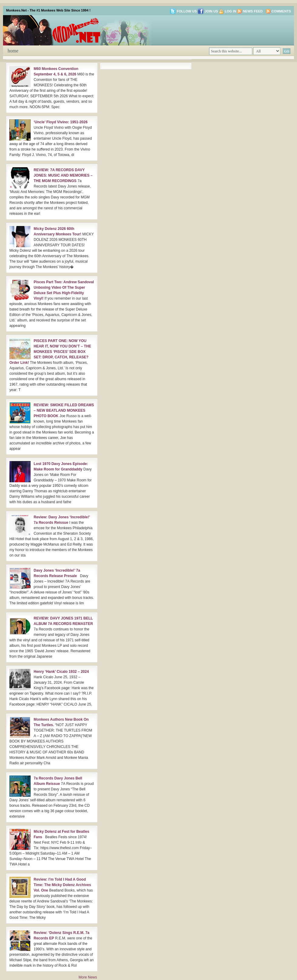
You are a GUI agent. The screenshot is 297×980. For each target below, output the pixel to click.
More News (88, 977)
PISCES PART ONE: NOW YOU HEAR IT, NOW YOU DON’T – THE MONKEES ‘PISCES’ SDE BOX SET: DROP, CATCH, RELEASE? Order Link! (50, 352)
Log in (230, 11)
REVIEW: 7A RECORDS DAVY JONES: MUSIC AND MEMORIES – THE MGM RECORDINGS (63, 175)
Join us (208, 11)
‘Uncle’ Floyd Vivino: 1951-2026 (61, 122)
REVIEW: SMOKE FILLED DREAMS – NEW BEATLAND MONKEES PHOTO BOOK (64, 410)
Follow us (183, 11)
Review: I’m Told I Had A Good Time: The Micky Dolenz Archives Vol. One (62, 885)
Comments (281, 11)
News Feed (253, 11)
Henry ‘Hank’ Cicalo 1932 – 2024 (61, 672)
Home (13, 51)
